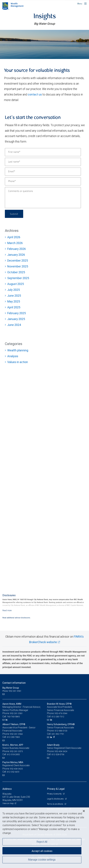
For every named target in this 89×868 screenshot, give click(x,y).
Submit (14, 214)
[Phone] (43, 181)
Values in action (18, 362)
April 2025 (14, 307)
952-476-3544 (61, 713)
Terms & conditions (55, 804)
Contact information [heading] (14, 683)
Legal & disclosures (56, 799)
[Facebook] (54, 737)
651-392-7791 (58, 734)
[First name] (43, 152)
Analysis (13, 356)
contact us (35, 94)
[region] (44, 838)
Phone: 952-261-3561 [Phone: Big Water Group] (12, 691)
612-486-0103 (61, 731)
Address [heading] (7, 789)
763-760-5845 (13, 717)
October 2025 (16, 272)
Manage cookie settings (42, 860)
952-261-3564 (16, 734)
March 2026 (15, 243)
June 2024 (14, 325)
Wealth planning (18, 350)
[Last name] (43, 162)
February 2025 (17, 313)
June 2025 (14, 296)
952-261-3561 (16, 713)
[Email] (43, 172)
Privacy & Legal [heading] (56, 789)
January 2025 (16, 319)
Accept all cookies (42, 851)
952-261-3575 (16, 751)
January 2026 (16, 255)
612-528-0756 (58, 754)
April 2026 (14, 237)
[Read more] (7, 610)
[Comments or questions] (43, 198)
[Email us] (4, 694)
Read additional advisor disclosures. (17, 618)
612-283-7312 (58, 717)
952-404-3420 (16, 769)
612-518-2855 (13, 754)
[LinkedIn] (7, 720)
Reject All (42, 842)
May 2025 (14, 301)
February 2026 (17, 249)
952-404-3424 (61, 751)
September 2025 (18, 278)
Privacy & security (55, 794)
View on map (8, 803)
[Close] (84, 811)
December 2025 (18, 261)
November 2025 (18, 266)
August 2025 (16, 284)
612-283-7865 (13, 737)
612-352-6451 (13, 772)
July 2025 (14, 290)
